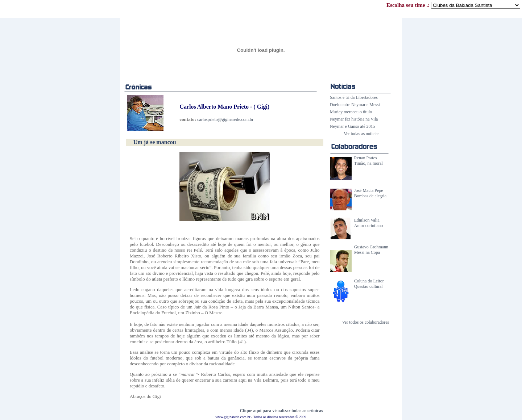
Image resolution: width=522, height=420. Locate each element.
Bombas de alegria (370, 196)
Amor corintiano (369, 226)
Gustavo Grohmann (371, 247)
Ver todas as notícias (361, 134)
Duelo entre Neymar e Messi (355, 105)
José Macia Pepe (369, 190)
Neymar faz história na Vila (354, 119)
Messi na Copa (367, 252)
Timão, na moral (368, 163)
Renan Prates (366, 158)
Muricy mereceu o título (351, 112)
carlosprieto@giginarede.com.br (225, 119)
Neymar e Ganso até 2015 (353, 126)
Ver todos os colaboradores (366, 322)
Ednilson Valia (367, 220)
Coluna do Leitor (369, 281)
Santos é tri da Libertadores (354, 97)
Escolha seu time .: (453, 5)
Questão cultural (368, 286)
